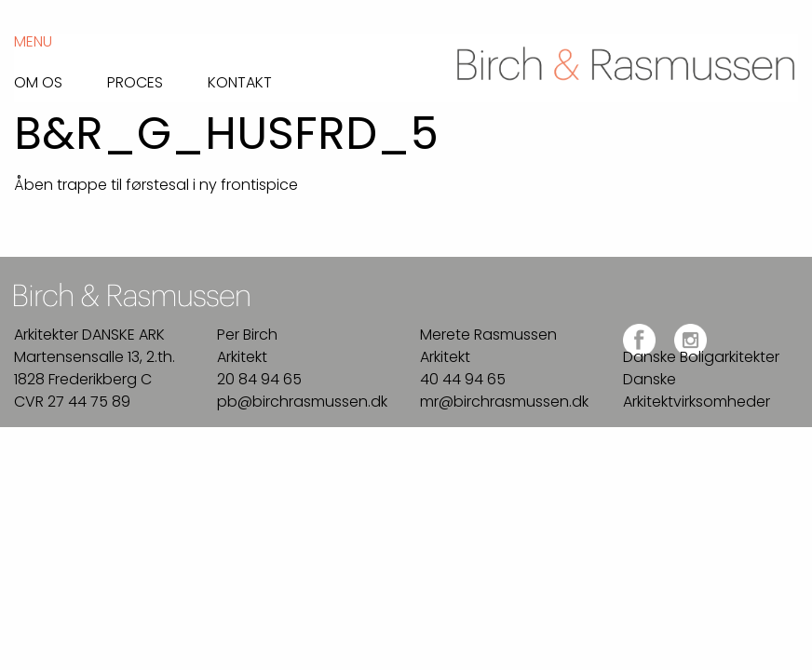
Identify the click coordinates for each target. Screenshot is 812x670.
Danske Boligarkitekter (701, 357)
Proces (135, 81)
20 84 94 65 (259, 379)
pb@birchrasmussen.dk (302, 402)
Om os (38, 81)
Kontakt (240, 81)
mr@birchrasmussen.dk (504, 402)
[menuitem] (61, 78)
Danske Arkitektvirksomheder (697, 390)
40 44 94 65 (463, 379)
